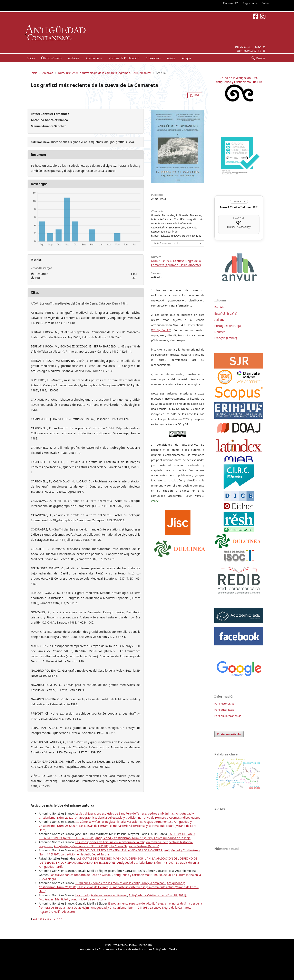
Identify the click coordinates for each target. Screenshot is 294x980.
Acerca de (93, 58)
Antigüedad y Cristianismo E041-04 (239, 82)
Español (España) (226, 313)
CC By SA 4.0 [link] (161, 330)
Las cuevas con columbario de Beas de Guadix (81, 875)
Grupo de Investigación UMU (239, 78)
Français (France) (226, 338)
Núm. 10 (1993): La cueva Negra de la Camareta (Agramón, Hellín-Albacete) (104, 73)
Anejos (186, 58)
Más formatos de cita (167, 243)
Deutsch (220, 332)
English (219, 307)
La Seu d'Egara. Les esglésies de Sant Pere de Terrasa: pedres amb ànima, (125, 813)
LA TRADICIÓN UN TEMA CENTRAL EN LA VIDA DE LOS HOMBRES (119, 850)
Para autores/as (224, 710)
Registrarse (250, 3)
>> (60, 919)
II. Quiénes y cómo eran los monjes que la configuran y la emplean (120, 883)
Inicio (31, 58)
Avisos (171, 58)
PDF (197, 95)
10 (54, 919)
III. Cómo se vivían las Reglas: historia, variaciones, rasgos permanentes (124, 822)
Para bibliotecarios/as (228, 716)
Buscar (261, 58)
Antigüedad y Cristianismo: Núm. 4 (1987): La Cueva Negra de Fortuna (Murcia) (106, 846)
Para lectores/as (224, 704)
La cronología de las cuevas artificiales (101, 895)
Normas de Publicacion (124, 58)
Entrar (266, 3)
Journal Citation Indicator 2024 (239, 207)
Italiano (219, 320)
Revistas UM (231, 3)
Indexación (153, 58)
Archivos (74, 58)
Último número (51, 58)
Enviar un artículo (229, 734)
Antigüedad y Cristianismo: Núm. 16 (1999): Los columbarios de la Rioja (143, 838)
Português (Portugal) (228, 326)
